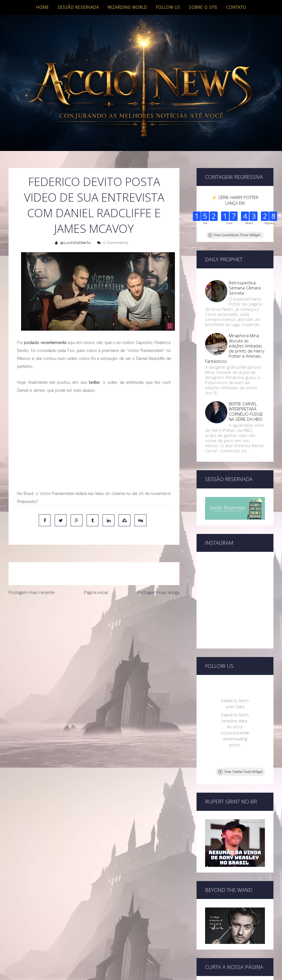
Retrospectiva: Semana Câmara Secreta (245, 288)
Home (43, 7)
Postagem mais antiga (158, 592)
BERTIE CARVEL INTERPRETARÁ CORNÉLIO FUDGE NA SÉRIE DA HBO (246, 411)
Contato (236, 7)
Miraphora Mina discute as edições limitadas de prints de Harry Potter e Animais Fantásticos (235, 348)
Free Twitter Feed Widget (240, 772)
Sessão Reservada (78, 7)
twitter (94, 382)
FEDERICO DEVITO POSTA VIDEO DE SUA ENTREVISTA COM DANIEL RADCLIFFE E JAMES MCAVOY (94, 205)
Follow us (168, 7)
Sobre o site (203, 7)
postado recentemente (45, 343)
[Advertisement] (92, 641)
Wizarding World (127, 7)
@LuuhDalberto (75, 243)
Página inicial (96, 592)
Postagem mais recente (32, 592)
